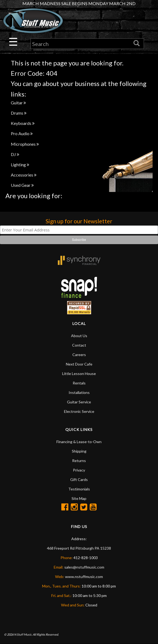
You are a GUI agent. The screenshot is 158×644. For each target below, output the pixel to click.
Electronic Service (79, 411)
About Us (79, 336)
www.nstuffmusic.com (84, 577)
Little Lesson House (79, 374)
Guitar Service (79, 402)
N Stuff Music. (23, 634)
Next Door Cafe (79, 364)
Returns (79, 461)
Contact (79, 345)
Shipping (79, 451)
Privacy (79, 470)
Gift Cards (79, 479)
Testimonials (79, 489)
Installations (79, 392)
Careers (79, 355)
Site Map (79, 498)
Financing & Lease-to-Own (79, 442)
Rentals (79, 383)
